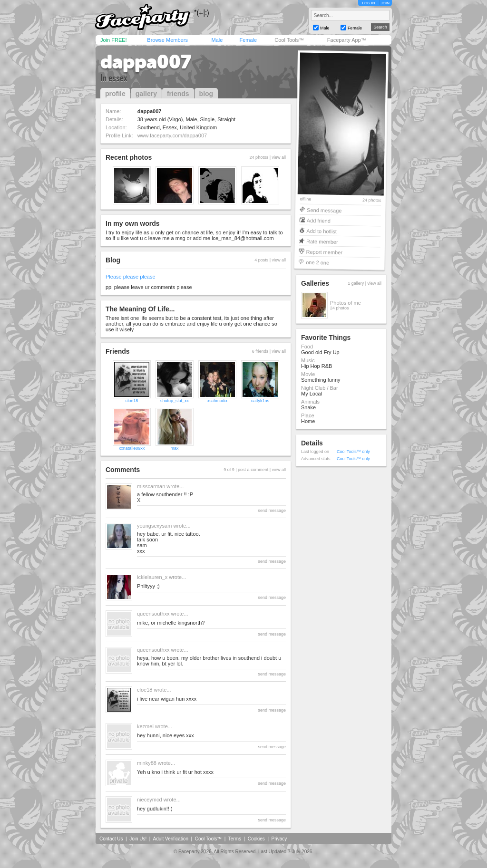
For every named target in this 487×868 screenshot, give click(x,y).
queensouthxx (153, 614)
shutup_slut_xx (175, 401)
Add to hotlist (321, 231)
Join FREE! (114, 40)
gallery (146, 94)
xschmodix (218, 401)
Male (217, 40)
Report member (325, 252)
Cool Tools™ (289, 40)
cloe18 (132, 401)
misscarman (151, 486)
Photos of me (346, 303)
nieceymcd (150, 800)
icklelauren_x (152, 577)
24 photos (372, 200)
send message (272, 511)
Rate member (322, 241)
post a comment (253, 470)
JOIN (385, 3)
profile (115, 94)
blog (206, 94)
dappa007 (146, 62)
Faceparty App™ (347, 40)
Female (248, 40)
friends (178, 94)
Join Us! (138, 839)
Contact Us (111, 839)
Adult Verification (170, 839)
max (174, 448)
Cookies (256, 839)
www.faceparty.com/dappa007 (172, 135)
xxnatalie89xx (132, 448)
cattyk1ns (260, 401)
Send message (324, 210)
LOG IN (368, 3)
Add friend (319, 220)
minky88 (147, 763)
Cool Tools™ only (353, 452)
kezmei (145, 726)
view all (279, 157)
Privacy (279, 839)
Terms (235, 839)
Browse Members (167, 40)
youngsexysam (154, 526)
